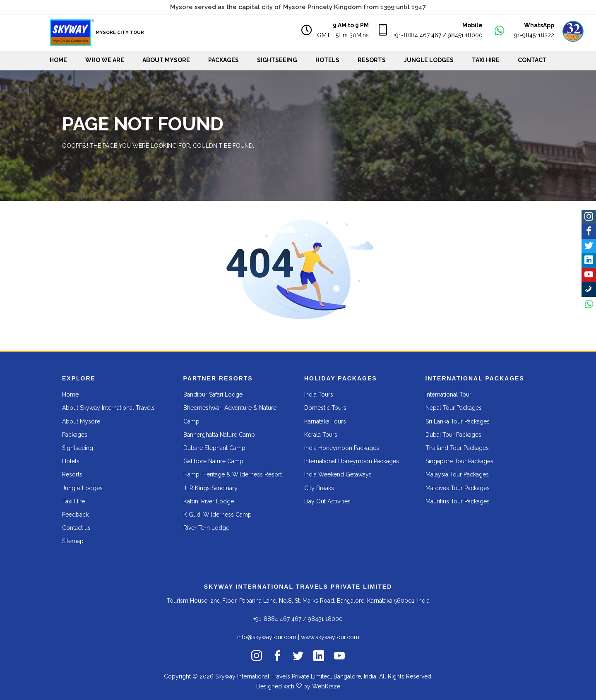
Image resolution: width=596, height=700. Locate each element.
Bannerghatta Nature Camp (219, 435)
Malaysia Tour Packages (457, 474)
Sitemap (73, 541)
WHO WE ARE (105, 60)
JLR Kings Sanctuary (210, 488)
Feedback (75, 515)
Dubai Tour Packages (453, 435)
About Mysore (166, 60)
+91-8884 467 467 (417, 35)
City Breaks (319, 488)
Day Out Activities (327, 501)
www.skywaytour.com (330, 637)
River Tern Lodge (206, 528)
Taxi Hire (486, 60)
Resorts (372, 60)
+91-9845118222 (533, 35)
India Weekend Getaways (338, 474)
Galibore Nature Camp (213, 461)
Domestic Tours (325, 408)
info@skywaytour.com (267, 637)
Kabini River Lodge (209, 501)
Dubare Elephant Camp (214, 448)
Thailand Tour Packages (457, 448)
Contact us (76, 528)
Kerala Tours (321, 435)
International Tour (448, 395)
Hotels (327, 60)
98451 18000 (465, 35)
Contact (532, 60)
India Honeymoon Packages (342, 448)
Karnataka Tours (325, 421)
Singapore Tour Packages (459, 461)
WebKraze (326, 686)
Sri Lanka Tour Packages (458, 421)
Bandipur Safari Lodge (213, 395)
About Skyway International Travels (108, 408)
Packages (223, 60)
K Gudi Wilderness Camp (217, 515)
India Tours (319, 395)
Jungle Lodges (429, 60)
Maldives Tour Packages (458, 488)
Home (58, 60)
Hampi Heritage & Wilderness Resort (233, 474)
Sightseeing (277, 60)
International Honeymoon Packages (352, 461)
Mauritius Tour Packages (458, 501)
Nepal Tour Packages (454, 408)
